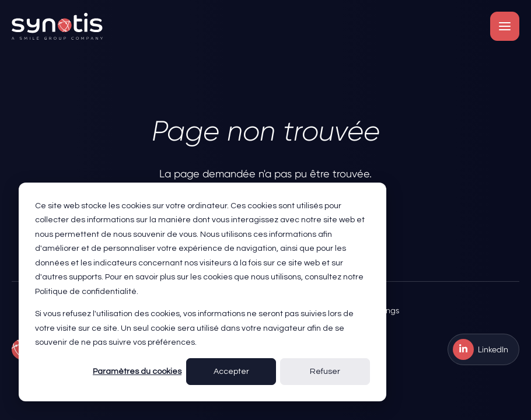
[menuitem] (483, 349)
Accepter (231, 372)
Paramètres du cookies (137, 372)
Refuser (325, 372)
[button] (505, 26)
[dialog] (202, 292)
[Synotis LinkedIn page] (483, 349)
